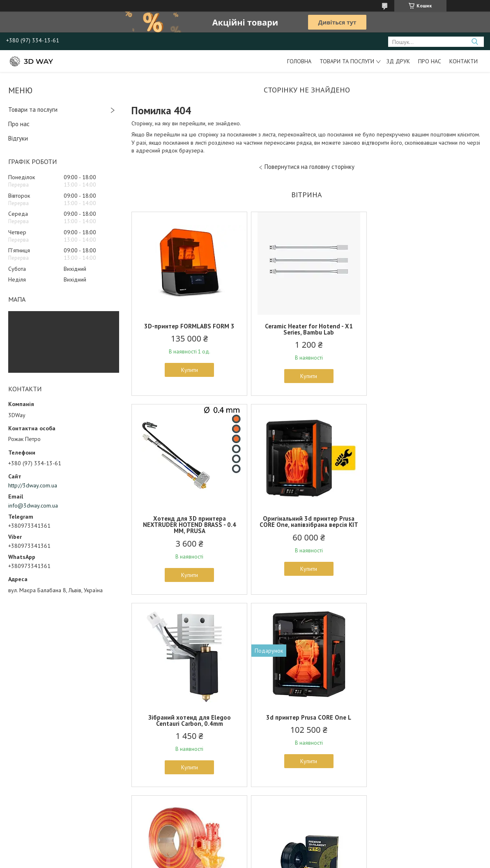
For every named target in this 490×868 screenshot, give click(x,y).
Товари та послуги (347, 61)
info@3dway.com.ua (33, 506)
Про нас (430, 61)
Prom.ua (284, 845)
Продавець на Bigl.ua (245, 853)
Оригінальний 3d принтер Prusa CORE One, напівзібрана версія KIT (189, 528)
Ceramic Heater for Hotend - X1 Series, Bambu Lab (306, 329)
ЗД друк (398, 61)
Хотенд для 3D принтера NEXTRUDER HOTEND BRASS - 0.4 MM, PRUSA (424, 332)
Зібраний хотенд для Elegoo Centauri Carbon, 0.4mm (307, 528)
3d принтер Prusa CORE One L (424, 525)
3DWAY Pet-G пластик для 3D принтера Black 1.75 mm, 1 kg (306, 720)
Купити (189, 370)
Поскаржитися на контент (222, 860)
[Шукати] (475, 42)
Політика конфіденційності (286, 860)
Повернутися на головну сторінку (309, 167)
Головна (299, 61)
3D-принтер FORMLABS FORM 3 (189, 326)
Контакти (464, 61)
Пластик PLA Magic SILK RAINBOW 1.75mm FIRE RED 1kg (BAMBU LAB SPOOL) (189, 724)
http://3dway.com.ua (33, 485)
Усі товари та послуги (304, 813)
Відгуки (18, 138)
